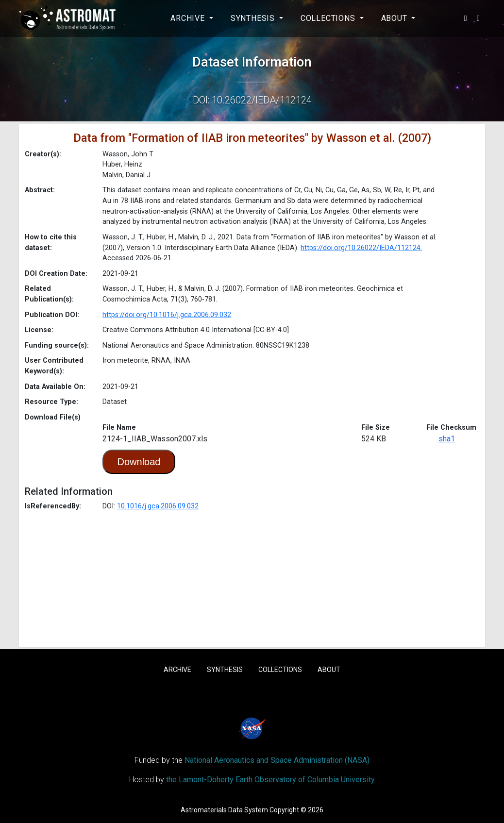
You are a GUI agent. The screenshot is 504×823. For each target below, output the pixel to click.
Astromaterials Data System (224, 810)
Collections (280, 670)
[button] (466, 18)
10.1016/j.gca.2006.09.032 (158, 506)
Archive (177, 670)
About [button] (395, 18)
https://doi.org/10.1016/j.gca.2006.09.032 (167, 315)
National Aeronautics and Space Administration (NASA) (277, 760)
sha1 (447, 439)
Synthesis (225, 670)
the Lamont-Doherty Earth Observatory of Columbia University (270, 780)
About (329, 670)
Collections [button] (329, 18)
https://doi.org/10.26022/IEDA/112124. (361, 248)
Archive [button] (189, 18)
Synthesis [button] (254, 18)
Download (139, 462)
